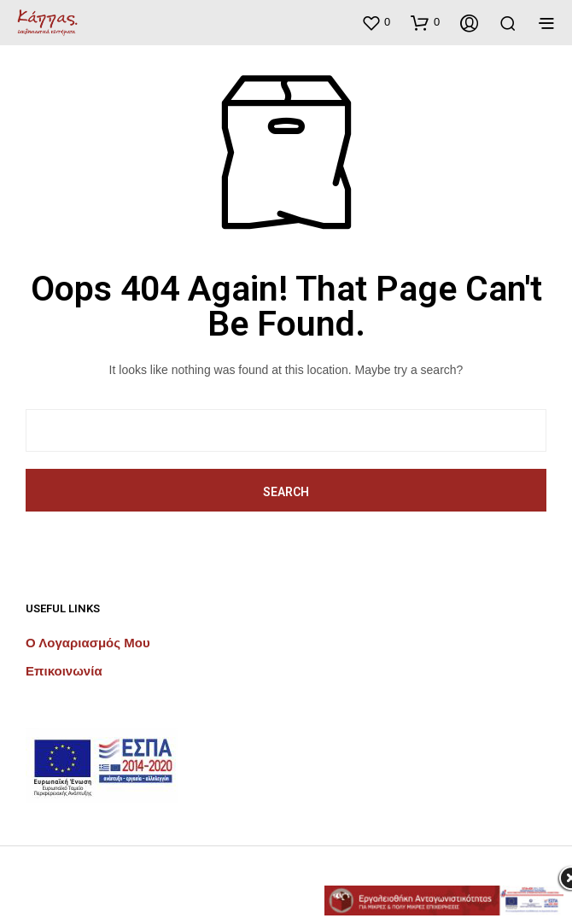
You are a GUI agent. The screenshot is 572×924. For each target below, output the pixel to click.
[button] (376, 22)
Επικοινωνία (64, 671)
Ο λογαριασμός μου (88, 643)
